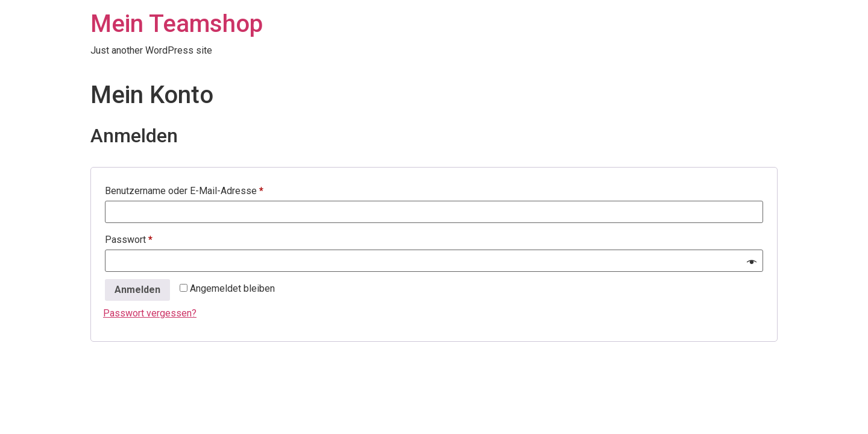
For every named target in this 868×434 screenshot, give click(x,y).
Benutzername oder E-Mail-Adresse (208, 189)
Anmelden (137, 290)
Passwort (153, 238)
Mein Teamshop (177, 24)
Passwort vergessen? (150, 313)
